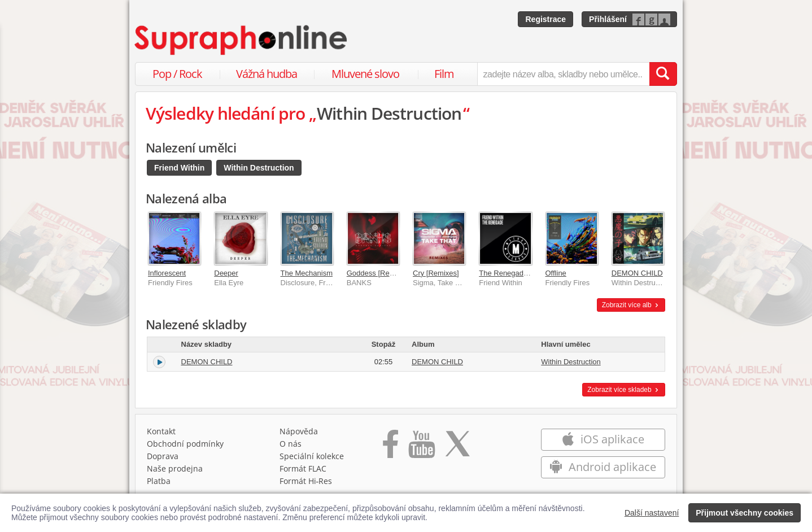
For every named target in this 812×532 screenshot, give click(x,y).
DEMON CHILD (637, 273)
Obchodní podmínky (185, 444)
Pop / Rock (177, 74)
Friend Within (179, 168)
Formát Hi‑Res (306, 481)
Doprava (163, 456)
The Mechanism (307, 273)
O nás (291, 444)
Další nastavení (652, 513)
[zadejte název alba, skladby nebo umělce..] (563, 74)
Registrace (545, 19)
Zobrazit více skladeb (624, 390)
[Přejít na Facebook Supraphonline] (390, 448)
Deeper (226, 273)
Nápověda (299, 431)
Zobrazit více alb (631, 305)
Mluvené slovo (365, 74)
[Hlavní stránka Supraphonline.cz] (242, 40)
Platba (159, 481)
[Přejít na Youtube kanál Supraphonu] (421, 448)
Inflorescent (167, 273)
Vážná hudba (267, 74)
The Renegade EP (509, 273)
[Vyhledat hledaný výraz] (663, 74)
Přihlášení (608, 19)
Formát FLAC (303, 468)
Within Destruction (259, 168)
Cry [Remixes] (436, 273)
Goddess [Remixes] (379, 273)
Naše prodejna (175, 468)
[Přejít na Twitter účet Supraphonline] (457, 448)
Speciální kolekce (312, 456)
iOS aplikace (603, 439)
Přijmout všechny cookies (745, 513)
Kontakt (161, 431)
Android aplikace (603, 467)
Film (444, 74)
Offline (556, 273)
